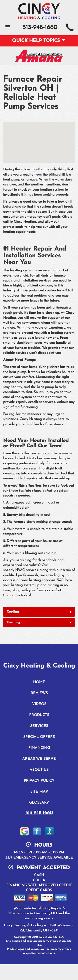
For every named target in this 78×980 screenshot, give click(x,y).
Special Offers (39, 737)
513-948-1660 (39, 813)
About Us (39, 770)
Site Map (39, 792)
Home (39, 682)
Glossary (39, 803)
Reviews (39, 693)
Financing (39, 748)
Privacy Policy (39, 781)
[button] (39, 612)
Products (39, 715)
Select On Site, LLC (52, 937)
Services (39, 726)
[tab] (39, 612)
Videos (39, 704)
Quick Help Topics (39, 41)
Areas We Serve (39, 759)
